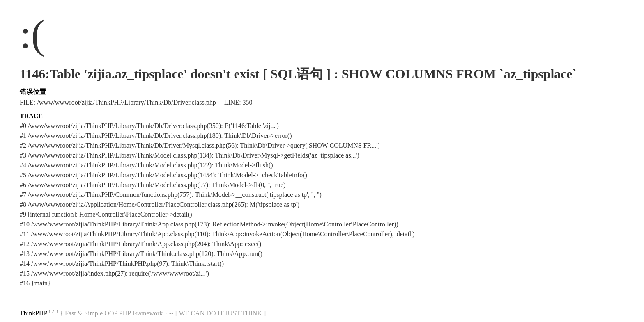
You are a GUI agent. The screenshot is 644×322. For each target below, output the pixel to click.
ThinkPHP (34, 313)
